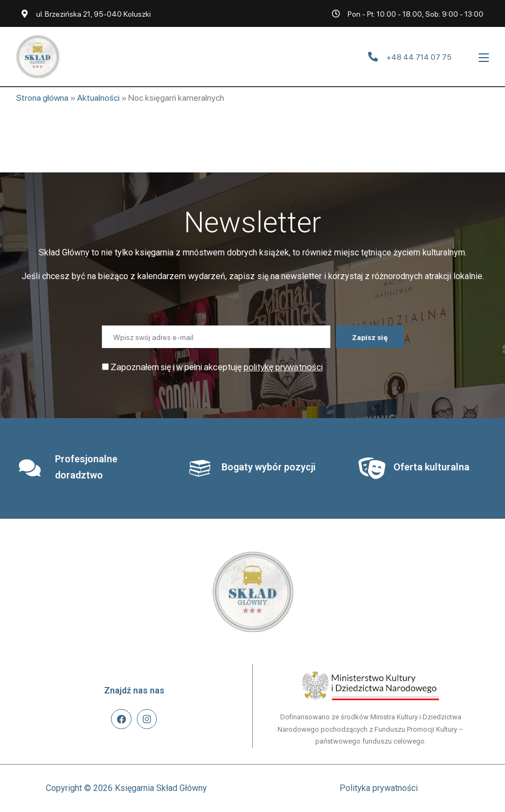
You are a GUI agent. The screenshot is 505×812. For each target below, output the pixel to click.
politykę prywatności (283, 366)
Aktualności (98, 97)
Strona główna (42, 97)
